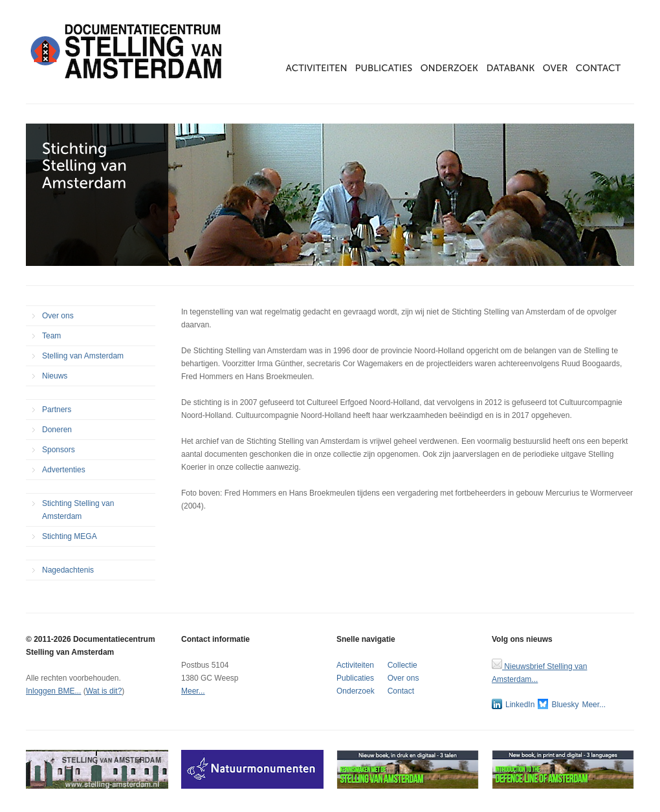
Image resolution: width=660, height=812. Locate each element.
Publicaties (355, 678)
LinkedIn (513, 704)
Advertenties (64, 470)
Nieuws (55, 376)
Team (51, 336)
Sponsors (59, 450)
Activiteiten (355, 665)
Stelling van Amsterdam (83, 356)
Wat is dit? (104, 691)
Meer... (193, 691)
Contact (401, 691)
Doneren (57, 430)
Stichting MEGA (70, 536)
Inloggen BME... (53, 691)
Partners (57, 410)
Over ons (58, 316)
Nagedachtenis (68, 570)
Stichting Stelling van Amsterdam (78, 510)
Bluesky (558, 704)
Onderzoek (356, 691)
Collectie (402, 665)
